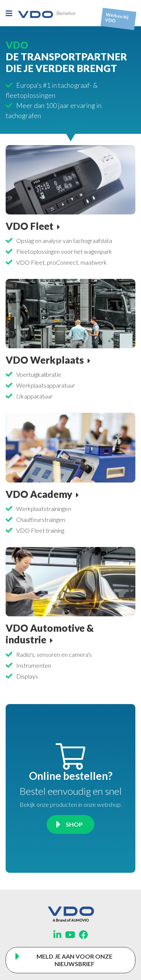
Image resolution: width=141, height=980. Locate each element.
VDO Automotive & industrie (50, 634)
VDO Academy (39, 494)
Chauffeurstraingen (41, 519)
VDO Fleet (30, 226)
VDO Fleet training (40, 530)
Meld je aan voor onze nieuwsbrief (74, 960)
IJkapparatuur (34, 396)
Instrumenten (34, 665)
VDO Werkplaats (45, 360)
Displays (27, 676)
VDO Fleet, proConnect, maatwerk (61, 262)
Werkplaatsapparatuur (45, 385)
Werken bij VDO (117, 18)
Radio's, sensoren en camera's (54, 654)
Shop (74, 824)
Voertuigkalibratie (39, 374)
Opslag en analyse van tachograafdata (64, 241)
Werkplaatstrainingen (44, 509)
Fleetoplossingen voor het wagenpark (64, 251)
